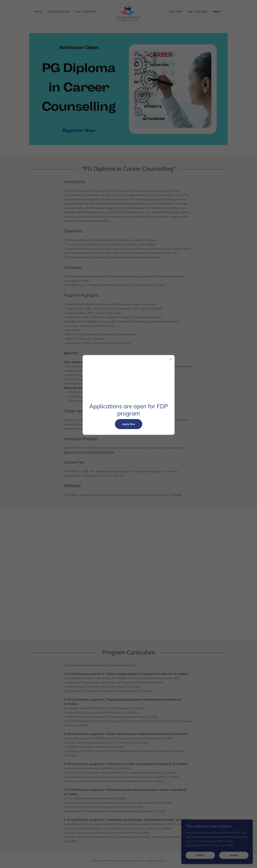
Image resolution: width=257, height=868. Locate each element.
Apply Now (129, 424)
